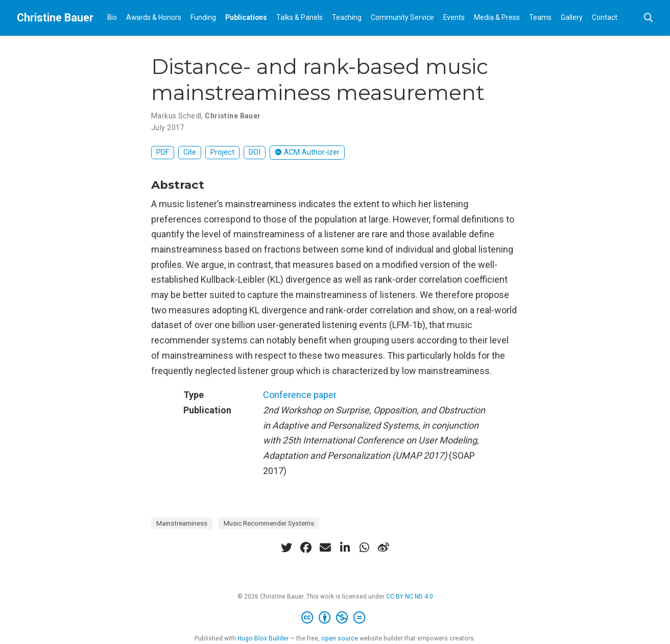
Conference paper (300, 395)
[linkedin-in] (345, 548)
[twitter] (286, 548)
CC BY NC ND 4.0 (410, 597)
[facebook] (306, 548)
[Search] (649, 18)
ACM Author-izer (307, 152)
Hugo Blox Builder (263, 638)
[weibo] (384, 548)
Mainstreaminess (182, 523)
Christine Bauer (55, 18)
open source (340, 638)
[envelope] (325, 548)
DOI (255, 152)
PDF (163, 152)
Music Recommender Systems (269, 523)
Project (222, 152)
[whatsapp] (364, 548)
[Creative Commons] (335, 618)
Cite (190, 152)
